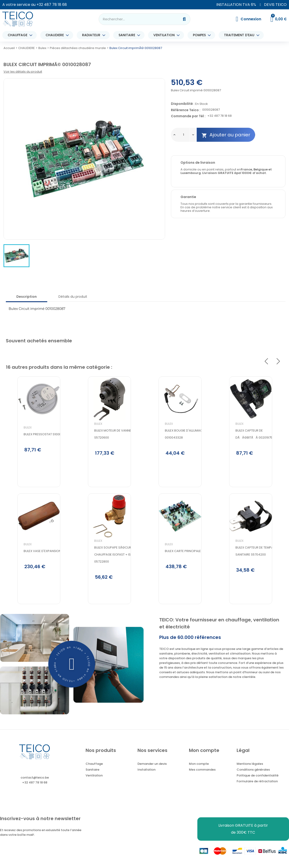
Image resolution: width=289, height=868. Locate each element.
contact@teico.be (35, 784)
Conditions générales (253, 776)
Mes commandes (202, 776)
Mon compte (199, 770)
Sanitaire (92, 776)
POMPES (200, 35)
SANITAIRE (128, 35)
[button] (72, 671)
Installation (146, 776)
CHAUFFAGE (19, 35)
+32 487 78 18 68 (52, 5)
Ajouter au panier (226, 135)
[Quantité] (184, 135)
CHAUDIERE (56, 35)
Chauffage (94, 770)
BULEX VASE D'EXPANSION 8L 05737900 (40, 570)
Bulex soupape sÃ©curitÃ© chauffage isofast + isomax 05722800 (106, 574)
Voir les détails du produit (23, 72)
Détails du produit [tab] (73, 297)
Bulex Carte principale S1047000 (179, 570)
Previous (266, 361)
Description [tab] (27, 297)
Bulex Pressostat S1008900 (34, 450)
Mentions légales (250, 770)
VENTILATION (165, 35)
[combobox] (136, 19)
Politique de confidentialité (258, 782)
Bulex (16, 443)
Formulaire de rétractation (257, 788)
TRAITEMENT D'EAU (240, 35)
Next (278, 361)
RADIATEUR (92, 35)
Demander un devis (152, 770)
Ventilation (94, 782)
